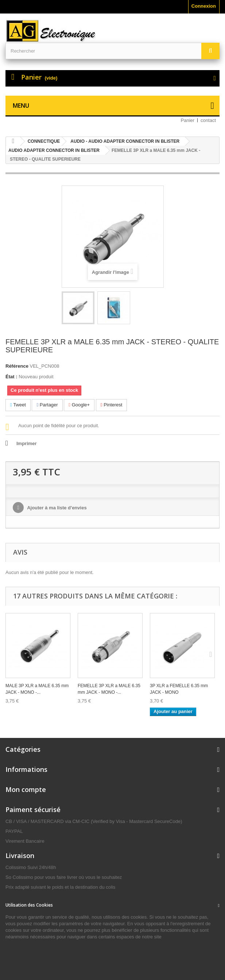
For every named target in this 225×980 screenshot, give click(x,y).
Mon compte (26, 789)
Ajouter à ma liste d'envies (56, 508)
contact (208, 120)
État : (11, 377)
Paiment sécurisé (33, 809)
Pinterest (112, 405)
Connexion (204, 6)
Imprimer (27, 443)
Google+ (79, 405)
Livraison (20, 855)
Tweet (18, 405)
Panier (188, 120)
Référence (17, 366)
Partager (47, 405)
